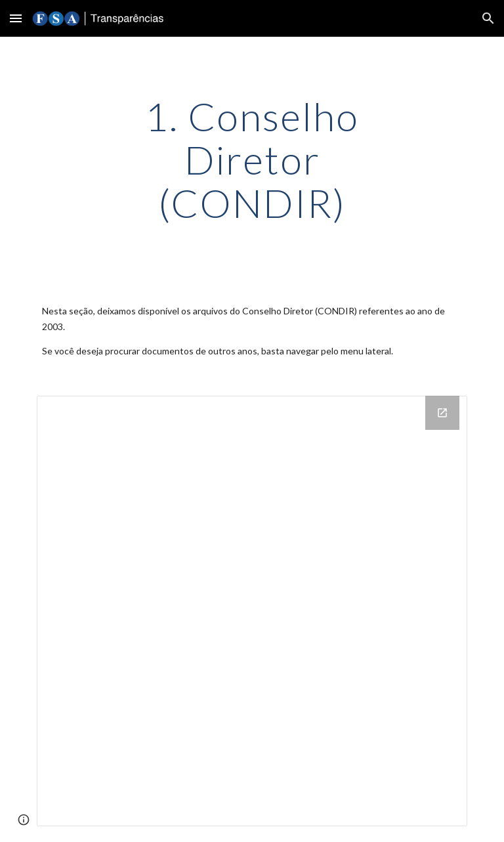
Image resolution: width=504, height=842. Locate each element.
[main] (252, 159)
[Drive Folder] (252, 611)
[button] (16, 18)
